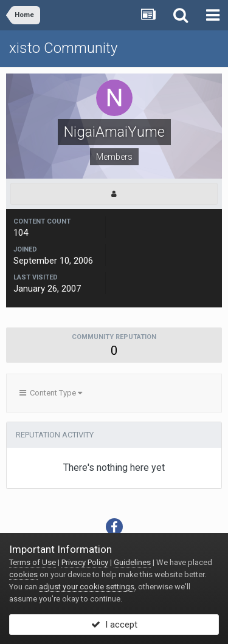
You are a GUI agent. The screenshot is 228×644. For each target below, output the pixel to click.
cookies (23, 574)
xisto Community (63, 48)
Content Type (51, 393)
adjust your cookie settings (87, 587)
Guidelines (132, 562)
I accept (114, 625)
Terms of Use (33, 562)
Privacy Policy (85, 562)
